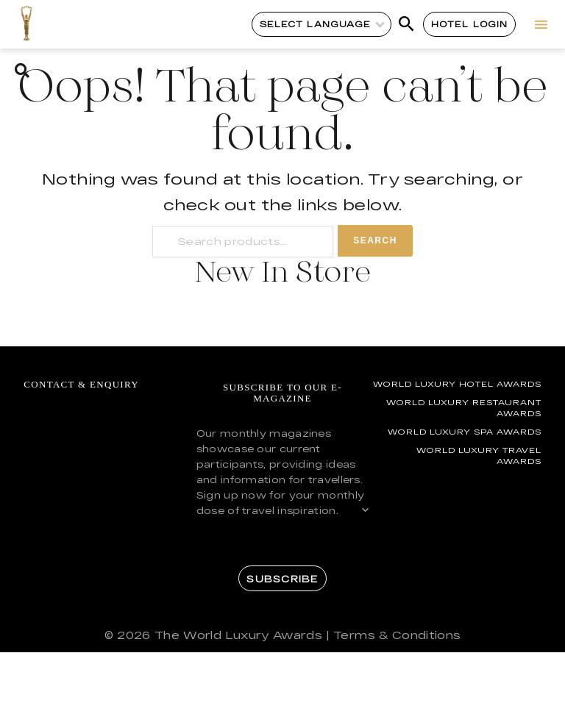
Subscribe (282, 579)
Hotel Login (470, 24)
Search (375, 240)
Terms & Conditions (397, 635)
